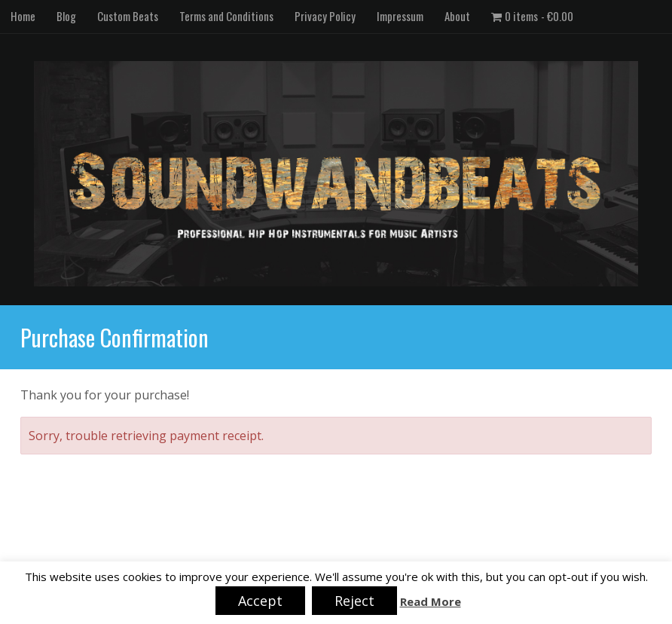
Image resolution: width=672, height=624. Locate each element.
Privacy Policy (325, 16)
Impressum (400, 16)
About (457, 16)
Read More (431, 602)
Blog (66, 16)
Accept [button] (260, 601)
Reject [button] (354, 601)
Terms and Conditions (226, 16)
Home (23, 16)
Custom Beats (128, 16)
